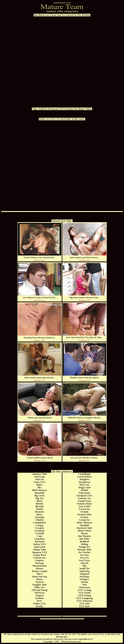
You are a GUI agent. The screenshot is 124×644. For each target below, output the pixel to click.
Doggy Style (84, 487)
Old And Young (39, 590)
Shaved (84, 563)
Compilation (39, 523)
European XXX (56, 109)
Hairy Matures (84, 523)
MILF (40, 574)
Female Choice (85, 504)
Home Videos (85, 109)
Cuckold (40, 533)
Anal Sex (43, 109)
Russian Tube (84, 550)
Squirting (85, 571)
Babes (40, 485)
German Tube (85, 514)
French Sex (85, 509)
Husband (40, 541)
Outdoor (40, 598)
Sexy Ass (84, 558)
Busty (39, 514)
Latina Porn (39, 555)
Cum (40, 536)
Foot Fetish (85, 506)
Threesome (84, 587)
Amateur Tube (40, 474)
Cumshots (40, 539)
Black (39, 501)
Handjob (84, 525)
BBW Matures (40, 490)
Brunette (40, 512)
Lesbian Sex (40, 558)
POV (40, 601)
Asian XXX (40, 482)
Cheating (40, 517)
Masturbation (40, 566)
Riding (84, 544)
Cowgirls (39, 528)
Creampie (39, 531)
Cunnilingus (84, 474)
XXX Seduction (84, 601)
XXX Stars (84, 606)
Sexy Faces (84, 560)
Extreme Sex (71, 109)
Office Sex (40, 587)
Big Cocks (40, 496)
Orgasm (39, 595)
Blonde (40, 504)
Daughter (85, 479)
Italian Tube (39, 550)
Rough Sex (84, 547)
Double (85, 490)
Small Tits (84, 568)
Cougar (40, 525)
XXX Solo (84, 604)
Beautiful (39, 493)
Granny (84, 517)
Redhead (84, 541)
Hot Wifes (84, 539)
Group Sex (84, 520)
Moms (40, 579)
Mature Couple (40, 571)
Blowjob (40, 506)
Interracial (40, 547)
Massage (40, 563)
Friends (84, 512)
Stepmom (85, 574)
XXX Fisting (84, 595)
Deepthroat (84, 482)
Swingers (84, 579)
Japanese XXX (40, 552)
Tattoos (84, 582)
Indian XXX (40, 544)
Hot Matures (84, 536)
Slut (84, 566)
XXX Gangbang (84, 598)
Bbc (40, 487)
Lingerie (40, 560)
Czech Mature (85, 477)
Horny (84, 533)
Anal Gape (39, 477)
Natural (39, 582)
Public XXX (40, 604)
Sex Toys (84, 555)
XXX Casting (84, 590)
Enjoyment (84, 493)
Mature (39, 568)
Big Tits (39, 498)
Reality (40, 606)
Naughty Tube (40, 585)
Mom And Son (40, 577)
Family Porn (84, 501)
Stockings (84, 577)
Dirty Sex (84, 485)
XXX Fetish (84, 593)
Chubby (39, 520)
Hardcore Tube (84, 528)
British (39, 509)
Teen (84, 585)
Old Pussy (40, 593)
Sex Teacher (84, 552)
